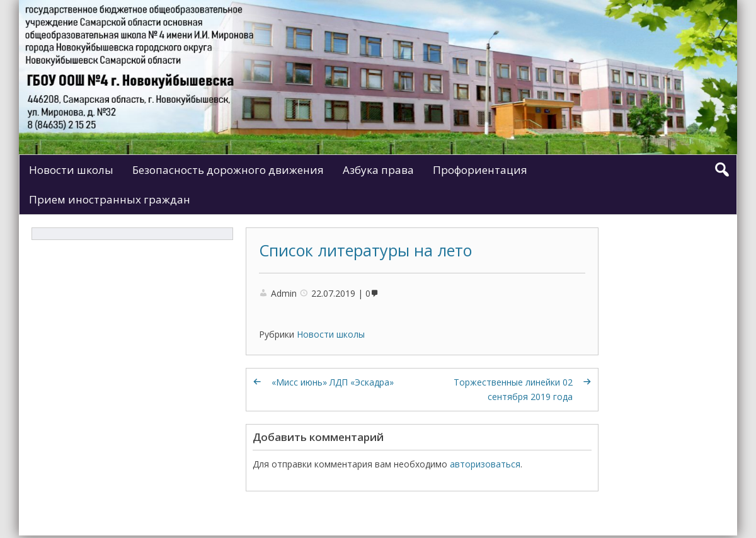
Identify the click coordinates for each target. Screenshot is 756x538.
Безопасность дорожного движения (228, 170)
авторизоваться (485, 464)
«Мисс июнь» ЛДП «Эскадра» (333, 382)
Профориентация (480, 170)
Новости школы (71, 170)
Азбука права (378, 170)
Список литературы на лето (365, 250)
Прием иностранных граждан (110, 199)
